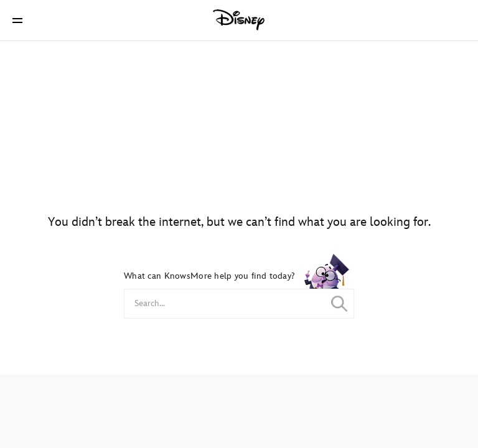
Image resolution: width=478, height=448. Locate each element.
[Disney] (239, 20)
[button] (17, 20)
